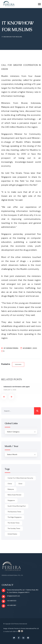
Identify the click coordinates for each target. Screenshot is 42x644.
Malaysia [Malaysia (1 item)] (11, 489)
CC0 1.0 (18, 631)
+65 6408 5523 (12, 601)
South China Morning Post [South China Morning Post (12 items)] (17, 506)
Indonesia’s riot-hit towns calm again (17, 387)
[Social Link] (14, 638)
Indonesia (18, 364)
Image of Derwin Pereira (11, 629)
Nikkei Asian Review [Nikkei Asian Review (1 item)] (14, 495)
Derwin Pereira (12, 348)
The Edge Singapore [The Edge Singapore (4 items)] (15, 517)
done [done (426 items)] (20, 484)
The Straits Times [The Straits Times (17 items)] (14, 523)
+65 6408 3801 (12, 605)
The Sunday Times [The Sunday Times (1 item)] (14, 528)
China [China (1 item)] (10, 484)
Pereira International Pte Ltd (30, 629)
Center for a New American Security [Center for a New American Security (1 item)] (20, 478)
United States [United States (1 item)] (12, 534)
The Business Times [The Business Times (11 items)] (14, 512)
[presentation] (4, 397)
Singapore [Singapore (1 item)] (11, 500)
